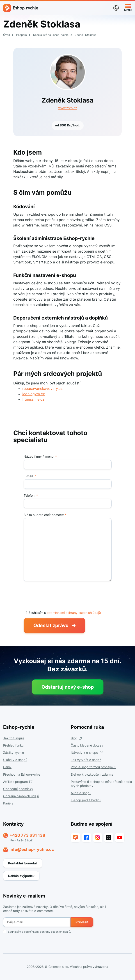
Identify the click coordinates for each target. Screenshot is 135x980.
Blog (74, 738)
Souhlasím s (37, 932)
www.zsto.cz (68, 108)
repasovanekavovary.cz (42, 388)
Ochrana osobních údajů (21, 796)
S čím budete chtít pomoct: (45, 515)
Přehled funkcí (14, 745)
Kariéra (8, 803)
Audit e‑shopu (81, 793)
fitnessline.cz (33, 399)
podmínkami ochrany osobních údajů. (47, 932)
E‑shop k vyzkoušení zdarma (92, 774)
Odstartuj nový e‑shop (68, 687)
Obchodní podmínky (18, 789)
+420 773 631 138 (27, 835)
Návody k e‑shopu (84, 753)
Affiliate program (15, 782)
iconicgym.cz (34, 394)
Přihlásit (82, 922)
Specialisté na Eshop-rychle (51, 35)
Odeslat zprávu (51, 625)
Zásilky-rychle (14, 753)
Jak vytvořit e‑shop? (86, 760)
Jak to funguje (14, 738)
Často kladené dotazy (87, 745)
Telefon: (31, 495)
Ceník (7, 767)
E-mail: (30, 476)
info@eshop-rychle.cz (32, 849)
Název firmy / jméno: (40, 456)
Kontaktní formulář (23, 863)
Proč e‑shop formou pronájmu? (93, 767)
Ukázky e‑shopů (15, 760)
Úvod (7, 35)
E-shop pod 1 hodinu (86, 800)
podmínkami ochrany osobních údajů (74, 613)
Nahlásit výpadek (21, 876)
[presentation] (58, 596)
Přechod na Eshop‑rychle (22, 774)
